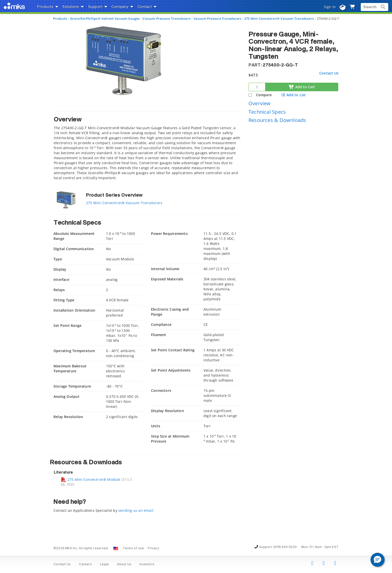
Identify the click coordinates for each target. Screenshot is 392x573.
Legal (104, 565)
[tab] (147, 147)
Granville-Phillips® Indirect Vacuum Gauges (105, 18)
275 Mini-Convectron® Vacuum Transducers (279, 18)
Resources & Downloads (277, 120)
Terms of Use (133, 549)
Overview (260, 103)
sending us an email (136, 510)
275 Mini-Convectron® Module (91, 479)
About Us (124, 565)
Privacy (153, 549)
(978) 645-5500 (285, 547)
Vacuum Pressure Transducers (166, 18)
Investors (147, 565)
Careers (85, 565)
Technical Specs (267, 112)
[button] (377, 560)
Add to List (293, 95)
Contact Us (329, 73)
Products (60, 18)
